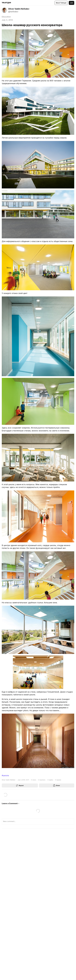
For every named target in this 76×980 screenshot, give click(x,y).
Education (6, 17)
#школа (5, 775)
